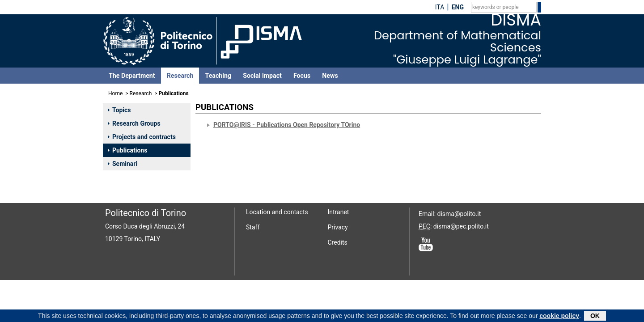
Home (115, 93)
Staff (253, 227)
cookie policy (559, 317)
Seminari (123, 164)
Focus (302, 76)
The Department (132, 76)
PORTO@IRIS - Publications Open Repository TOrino (287, 125)
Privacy (338, 227)
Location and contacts (277, 212)
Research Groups (134, 123)
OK (595, 317)
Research (180, 76)
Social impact (262, 76)
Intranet (339, 212)
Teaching (218, 76)
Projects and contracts (142, 137)
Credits (338, 242)
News (330, 76)
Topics (119, 110)
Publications (127, 150)
